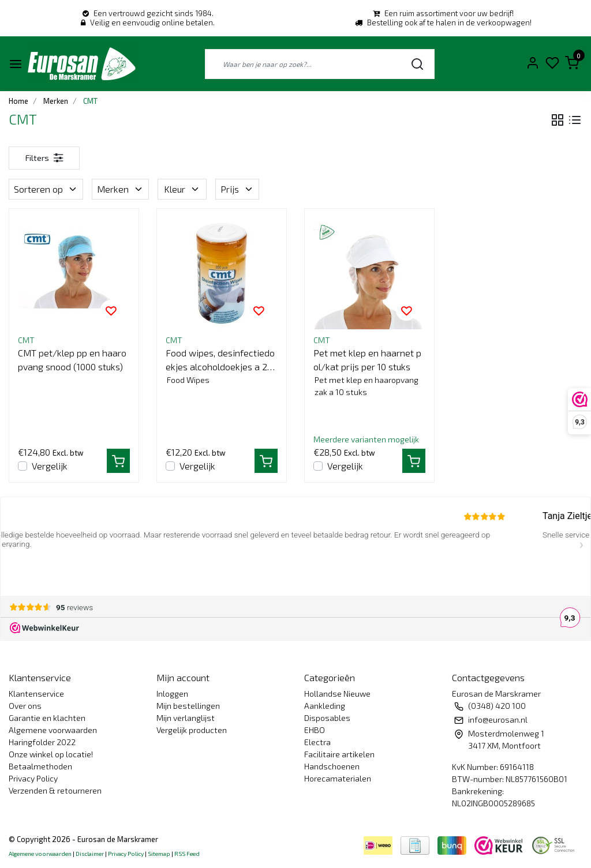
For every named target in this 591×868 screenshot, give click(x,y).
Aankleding (325, 706)
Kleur (182, 189)
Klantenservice (36, 694)
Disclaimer (90, 854)
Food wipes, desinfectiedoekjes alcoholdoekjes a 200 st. (222, 360)
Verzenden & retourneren (55, 790)
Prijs (237, 189)
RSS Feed (187, 854)
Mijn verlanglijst (186, 718)
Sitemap (159, 854)
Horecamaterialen (338, 778)
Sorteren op (46, 189)
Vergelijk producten (192, 730)
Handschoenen (332, 766)
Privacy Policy (33, 778)
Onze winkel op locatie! (51, 754)
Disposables (327, 718)
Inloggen (172, 694)
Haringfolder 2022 (42, 742)
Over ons (25, 706)
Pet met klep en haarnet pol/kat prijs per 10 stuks (367, 360)
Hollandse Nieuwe (337, 694)
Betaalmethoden (40, 766)
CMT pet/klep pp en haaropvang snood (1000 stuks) (72, 360)
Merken (120, 189)
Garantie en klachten (47, 718)
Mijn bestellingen (188, 706)
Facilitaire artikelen (339, 754)
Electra (317, 742)
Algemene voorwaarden (53, 730)
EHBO (315, 730)
